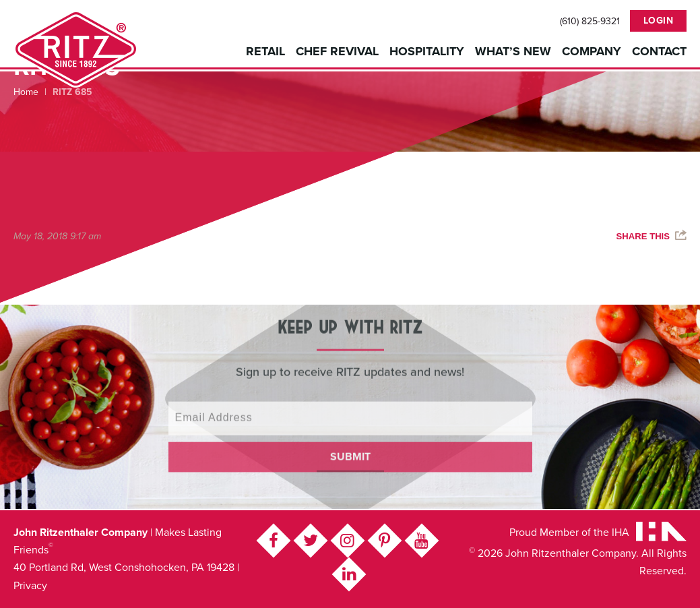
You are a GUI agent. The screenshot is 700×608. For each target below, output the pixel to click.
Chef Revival (337, 51)
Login (659, 21)
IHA (621, 533)
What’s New (513, 51)
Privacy (30, 586)
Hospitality (427, 51)
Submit (350, 447)
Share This (643, 236)
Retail (265, 51)
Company (592, 51)
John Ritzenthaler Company (76, 49)
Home (26, 92)
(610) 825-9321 (590, 22)
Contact (659, 51)
